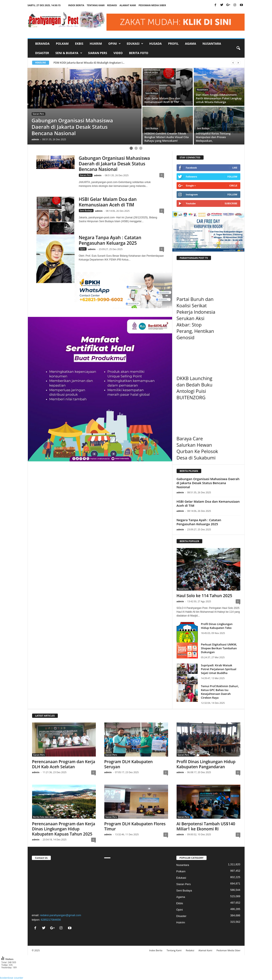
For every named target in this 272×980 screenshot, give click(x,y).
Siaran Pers (98, 53)
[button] (238, 48)
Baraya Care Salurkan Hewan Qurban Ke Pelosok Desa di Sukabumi (197, 448)
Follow (232, 177)
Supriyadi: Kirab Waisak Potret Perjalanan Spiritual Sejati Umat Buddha (219, 669)
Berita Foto (139, 53)
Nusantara (212, 44)
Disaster (42, 53)
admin (35, 139)
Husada (155, 44)
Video (118, 53)
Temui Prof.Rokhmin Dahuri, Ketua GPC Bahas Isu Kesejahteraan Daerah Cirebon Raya (220, 692)
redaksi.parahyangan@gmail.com (61, 915)
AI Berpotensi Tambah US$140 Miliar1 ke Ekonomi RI (206, 826)
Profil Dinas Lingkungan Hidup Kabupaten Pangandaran (206, 764)
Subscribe (231, 203)
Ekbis (79, 44)
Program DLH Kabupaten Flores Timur (135, 826)
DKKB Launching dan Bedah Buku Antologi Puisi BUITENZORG (195, 388)
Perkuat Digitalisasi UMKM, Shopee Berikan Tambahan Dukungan (219, 648)
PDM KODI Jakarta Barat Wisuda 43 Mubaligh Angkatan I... (89, 63)
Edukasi (181, 878)
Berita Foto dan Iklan (44, 817)
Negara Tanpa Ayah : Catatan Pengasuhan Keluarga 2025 (110, 240)
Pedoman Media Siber (152, 5)
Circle (233, 185)
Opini (83, 249)
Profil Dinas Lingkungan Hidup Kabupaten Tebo (217, 626)
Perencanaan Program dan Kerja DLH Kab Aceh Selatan (64, 764)
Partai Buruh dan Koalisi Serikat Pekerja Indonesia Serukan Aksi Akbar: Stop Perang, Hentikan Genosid (196, 318)
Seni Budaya (152, 93)
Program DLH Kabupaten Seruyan (129, 764)
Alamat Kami (128, 5)
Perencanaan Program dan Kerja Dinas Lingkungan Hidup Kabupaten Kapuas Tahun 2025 (64, 829)
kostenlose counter (12, 978)
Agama (190, 44)
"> (64, 886)
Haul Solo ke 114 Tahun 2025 (204, 596)
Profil (173, 44)
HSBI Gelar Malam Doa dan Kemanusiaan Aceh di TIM (108, 202)
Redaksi (112, 5)
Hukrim (96, 44)
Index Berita (76, 5)
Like (235, 168)
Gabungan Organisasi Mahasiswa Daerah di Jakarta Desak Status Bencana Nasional (114, 164)
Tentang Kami (96, 5)
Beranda (42, 44)
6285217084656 (51, 920)
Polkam (62, 44)
